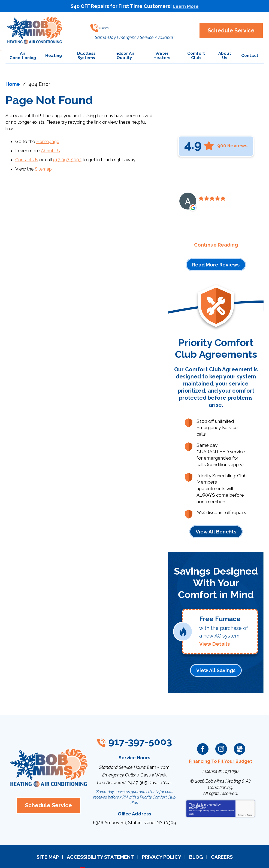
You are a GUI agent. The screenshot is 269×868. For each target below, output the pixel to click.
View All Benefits (216, 524)
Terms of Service (227, 799)
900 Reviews (232, 145)
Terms (249, 803)
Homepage (48, 141)
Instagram (221, 738)
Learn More (186, 6)
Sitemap (44, 167)
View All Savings (216, 660)
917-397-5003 (133, 26)
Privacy (241, 803)
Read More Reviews (216, 264)
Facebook (203, 738)
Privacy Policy (209, 799)
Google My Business (240, 738)
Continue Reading (216, 245)
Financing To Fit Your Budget (221, 750)
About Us (50, 150)
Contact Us (27, 159)
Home (13, 84)
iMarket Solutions (104, 856)
